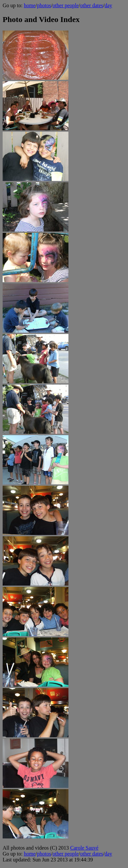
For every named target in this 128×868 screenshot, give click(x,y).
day (108, 5)
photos (44, 5)
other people (66, 5)
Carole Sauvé (84, 848)
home (30, 5)
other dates (92, 5)
